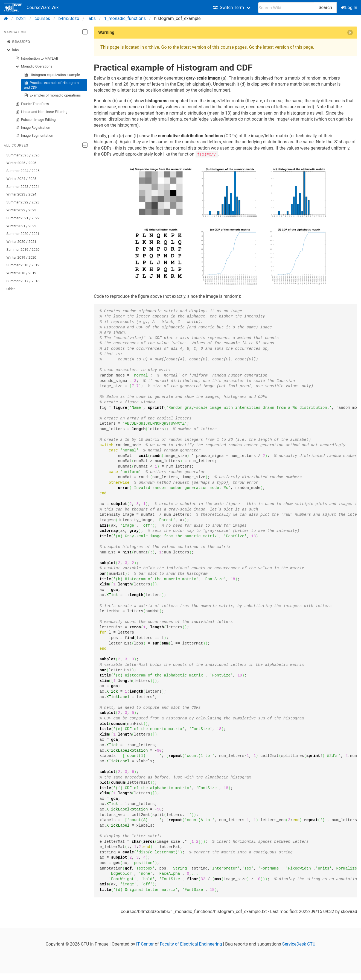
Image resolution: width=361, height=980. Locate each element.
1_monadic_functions (125, 18)
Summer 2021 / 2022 (23, 218)
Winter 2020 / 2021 (21, 242)
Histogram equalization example (52, 75)
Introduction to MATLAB (37, 59)
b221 (21, 18)
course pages (234, 47)
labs (92, 18)
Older (11, 289)
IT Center (145, 944)
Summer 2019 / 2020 (23, 250)
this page (304, 47)
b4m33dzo (69, 18)
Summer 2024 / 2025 (23, 171)
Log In (350, 8)
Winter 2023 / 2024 (21, 194)
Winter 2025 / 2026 (21, 163)
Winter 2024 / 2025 (21, 179)
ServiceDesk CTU (299, 944)
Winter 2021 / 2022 (21, 226)
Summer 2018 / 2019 (23, 265)
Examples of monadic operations (53, 95)
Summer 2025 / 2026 (23, 155)
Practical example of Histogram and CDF (51, 85)
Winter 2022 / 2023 (21, 210)
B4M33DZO (18, 42)
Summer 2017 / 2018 (23, 281)
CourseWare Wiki (32, 8)
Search (325, 8)
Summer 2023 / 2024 (23, 187)
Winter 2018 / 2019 (21, 273)
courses (42, 18)
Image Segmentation (34, 136)
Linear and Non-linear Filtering (41, 112)
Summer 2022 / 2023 (23, 202)
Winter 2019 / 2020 (21, 257)
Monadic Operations (34, 66)
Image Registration (33, 128)
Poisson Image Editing (36, 120)
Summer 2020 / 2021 (23, 234)
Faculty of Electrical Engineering (191, 944)
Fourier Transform (32, 104)
